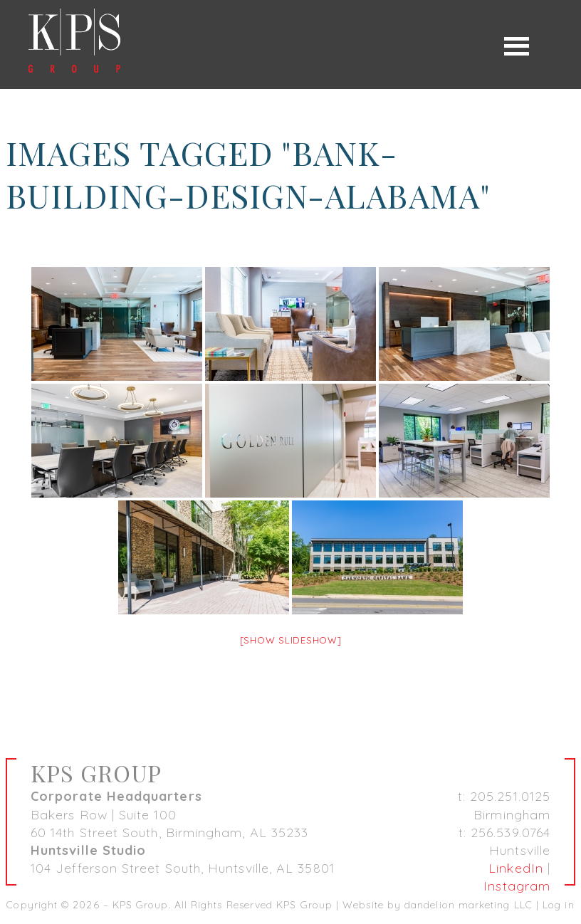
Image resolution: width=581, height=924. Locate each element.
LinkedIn (516, 868)
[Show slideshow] (291, 640)
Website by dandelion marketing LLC (438, 905)
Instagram (517, 886)
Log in (558, 905)
